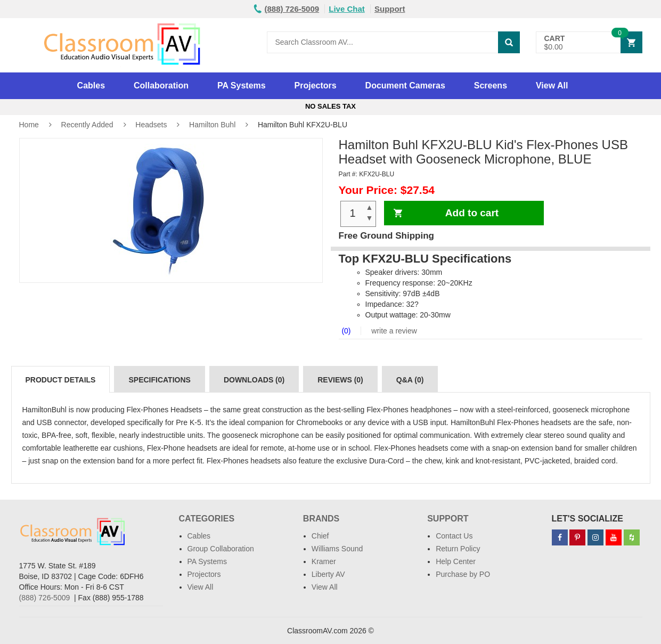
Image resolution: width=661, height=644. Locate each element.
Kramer (324, 561)
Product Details (61, 380)
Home (29, 125)
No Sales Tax (330, 106)
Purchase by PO (463, 574)
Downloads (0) (254, 380)
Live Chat (347, 9)
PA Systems (242, 85)
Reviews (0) (340, 380)
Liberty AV (328, 574)
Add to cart (472, 213)
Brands (321, 519)
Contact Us (454, 536)
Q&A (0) (410, 380)
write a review (393, 331)
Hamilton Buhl (212, 125)
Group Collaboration (221, 549)
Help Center (456, 561)
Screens (491, 85)
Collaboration (161, 85)
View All (552, 85)
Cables (91, 85)
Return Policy (458, 549)
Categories (207, 519)
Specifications (159, 380)
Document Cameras (405, 85)
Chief (320, 536)
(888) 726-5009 (45, 598)
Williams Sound (337, 549)
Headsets (151, 125)
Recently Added (87, 125)
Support (390, 9)
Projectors (316, 85)
